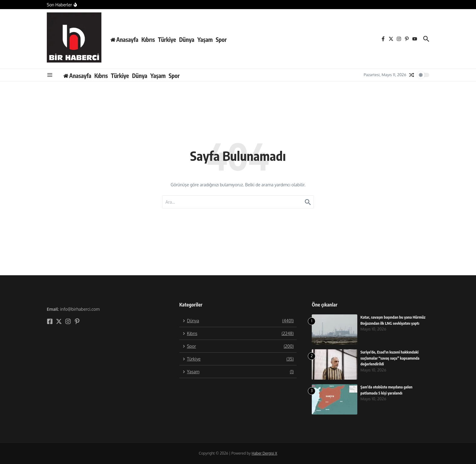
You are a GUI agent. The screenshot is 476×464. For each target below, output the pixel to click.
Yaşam (205, 39)
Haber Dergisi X (264, 453)
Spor (221, 39)
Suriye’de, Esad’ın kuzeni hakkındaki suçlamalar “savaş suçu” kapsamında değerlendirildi (390, 358)
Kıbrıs (148, 39)
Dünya (187, 39)
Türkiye (167, 39)
